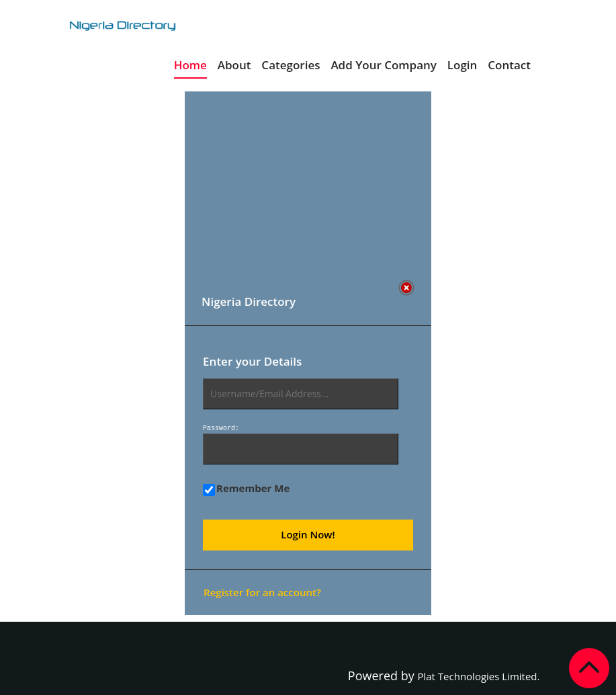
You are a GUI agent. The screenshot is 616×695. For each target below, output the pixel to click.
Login (463, 65)
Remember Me (246, 489)
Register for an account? (262, 592)
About (234, 65)
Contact (509, 65)
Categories (291, 65)
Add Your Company (384, 65)
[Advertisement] (302, 186)
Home (190, 65)
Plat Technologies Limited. (478, 676)
